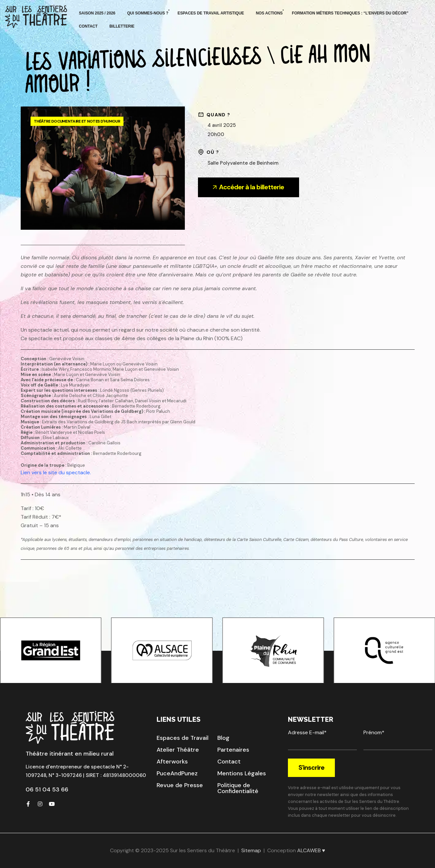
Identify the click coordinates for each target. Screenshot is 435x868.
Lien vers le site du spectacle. (56, 472)
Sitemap (251, 850)
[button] (183, 738)
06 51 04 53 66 (47, 789)
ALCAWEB (309, 850)
